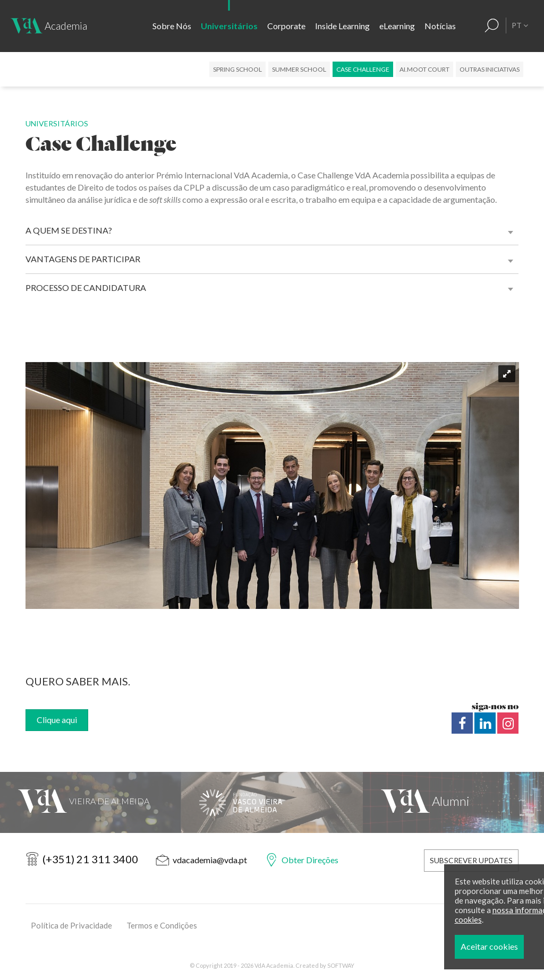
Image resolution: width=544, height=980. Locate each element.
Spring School (237, 69)
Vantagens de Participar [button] (83, 259)
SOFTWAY (341, 965)
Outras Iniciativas (490, 69)
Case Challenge (363, 69)
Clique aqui (57, 720)
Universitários (229, 26)
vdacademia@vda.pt (210, 860)
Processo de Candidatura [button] (86, 287)
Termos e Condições (162, 925)
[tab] (272, 230)
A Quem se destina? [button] (69, 230)
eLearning (397, 26)
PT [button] (520, 25)
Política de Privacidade (71, 925)
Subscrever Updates (471, 860)
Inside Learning (342, 26)
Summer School (299, 69)
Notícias (440, 26)
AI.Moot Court (424, 69)
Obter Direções (310, 860)
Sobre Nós (172, 26)
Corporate (286, 26)
